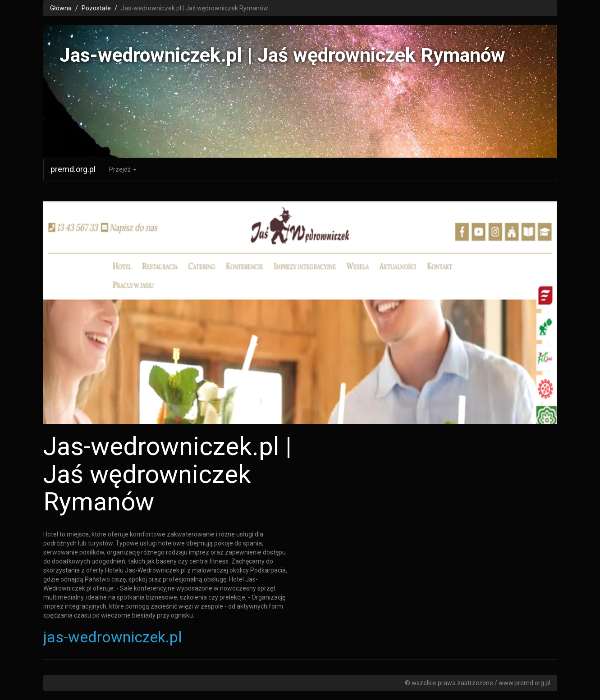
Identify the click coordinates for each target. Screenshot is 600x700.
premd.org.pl (73, 169)
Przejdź (123, 169)
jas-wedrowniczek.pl (113, 637)
